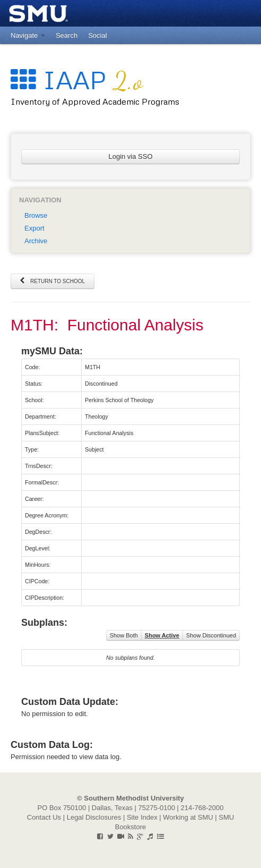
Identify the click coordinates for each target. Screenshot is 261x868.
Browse (36, 215)
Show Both (124, 635)
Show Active (162, 635)
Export (34, 228)
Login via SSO (130, 156)
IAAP (77, 79)
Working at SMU (188, 817)
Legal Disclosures (94, 817)
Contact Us (44, 817)
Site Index (142, 817)
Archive (36, 241)
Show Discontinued (211, 635)
